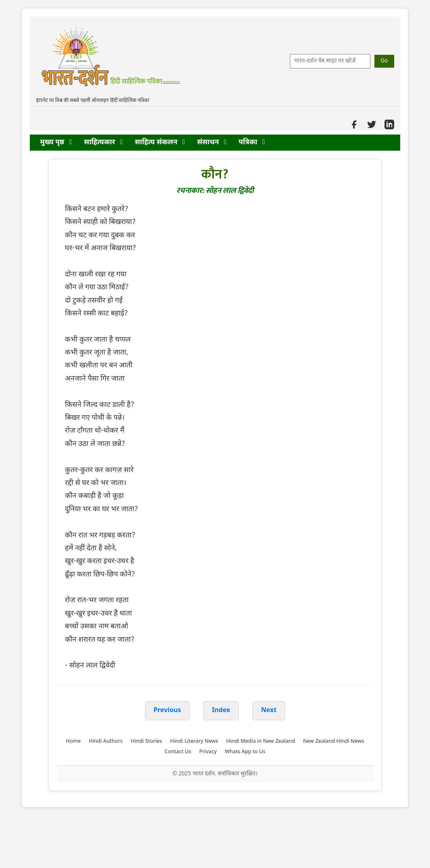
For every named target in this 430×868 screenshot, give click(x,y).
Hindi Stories (147, 741)
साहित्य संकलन (160, 142)
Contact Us (178, 752)
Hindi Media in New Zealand (261, 741)
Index (221, 711)
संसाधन (212, 142)
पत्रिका (252, 142)
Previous (167, 711)
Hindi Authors (106, 741)
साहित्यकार (103, 142)
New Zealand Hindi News (334, 741)
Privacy (208, 752)
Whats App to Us (245, 752)
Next (269, 711)
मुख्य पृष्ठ (56, 142)
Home (73, 741)
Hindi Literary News (194, 741)
